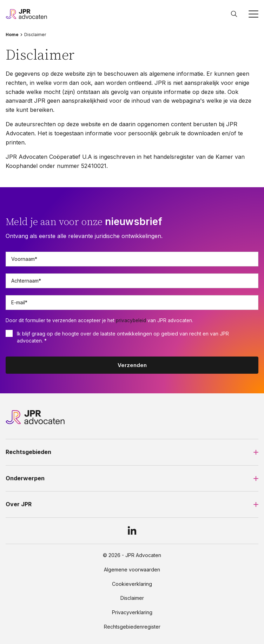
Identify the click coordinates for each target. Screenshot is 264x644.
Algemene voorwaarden (132, 570)
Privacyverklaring (132, 612)
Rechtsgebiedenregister (132, 627)
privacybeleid (131, 320)
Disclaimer (132, 598)
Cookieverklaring (132, 584)
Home (12, 35)
